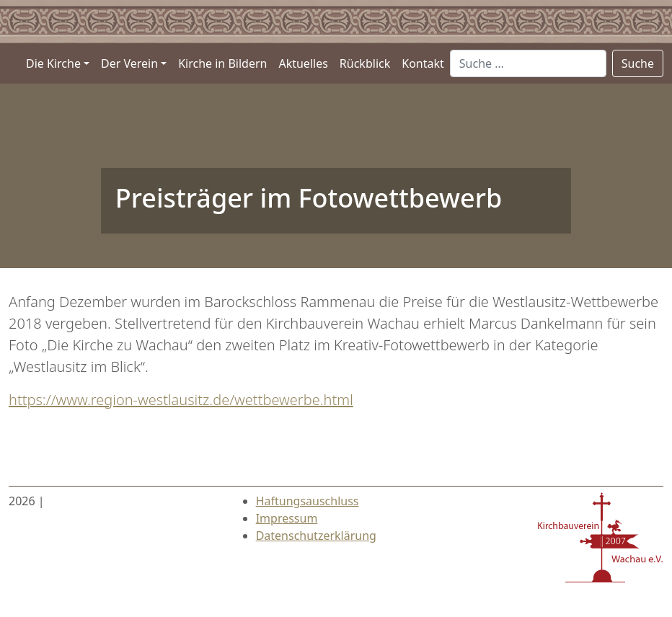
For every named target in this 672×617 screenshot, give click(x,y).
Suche (638, 63)
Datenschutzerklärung (316, 536)
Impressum (287, 518)
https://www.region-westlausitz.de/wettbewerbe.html (181, 400)
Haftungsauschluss (308, 501)
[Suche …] (528, 63)
